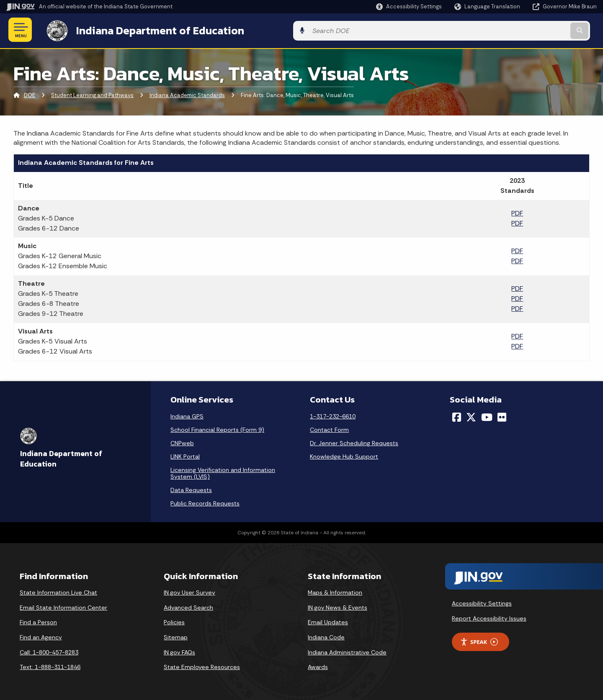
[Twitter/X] (471, 416)
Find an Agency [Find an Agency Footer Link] (41, 636)
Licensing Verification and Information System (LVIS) (223, 472)
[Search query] (528, 30)
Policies (174, 621)
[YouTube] (487, 416)
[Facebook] (457, 416)
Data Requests (191, 489)
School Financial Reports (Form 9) (217, 428)
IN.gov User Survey (189, 591)
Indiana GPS (187, 415)
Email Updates (328, 621)
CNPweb (182, 442)
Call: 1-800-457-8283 (49, 651)
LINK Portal (185, 455)
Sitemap (176, 636)
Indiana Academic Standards (187, 94)
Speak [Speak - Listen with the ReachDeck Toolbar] (479, 640)
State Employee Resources (202, 666)
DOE (30, 94)
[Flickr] (502, 416)
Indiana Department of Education (152, 30)
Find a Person (38, 621)
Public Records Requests (205, 502)
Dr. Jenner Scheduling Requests (354, 442)
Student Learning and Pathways (92, 94)
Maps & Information (335, 591)
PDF (517, 212)
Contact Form (329, 428)
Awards (318, 666)
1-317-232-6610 (333, 415)
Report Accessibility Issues (489, 617)
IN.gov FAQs (179, 651)
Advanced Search (188, 606)
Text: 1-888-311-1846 (50, 666)
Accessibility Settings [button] (482, 602)
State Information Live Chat (58, 591)
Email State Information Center (63, 606)
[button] (409, 6)
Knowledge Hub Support (344, 455)
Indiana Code (326, 636)
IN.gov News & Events (338, 606)
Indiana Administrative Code (347, 651)
